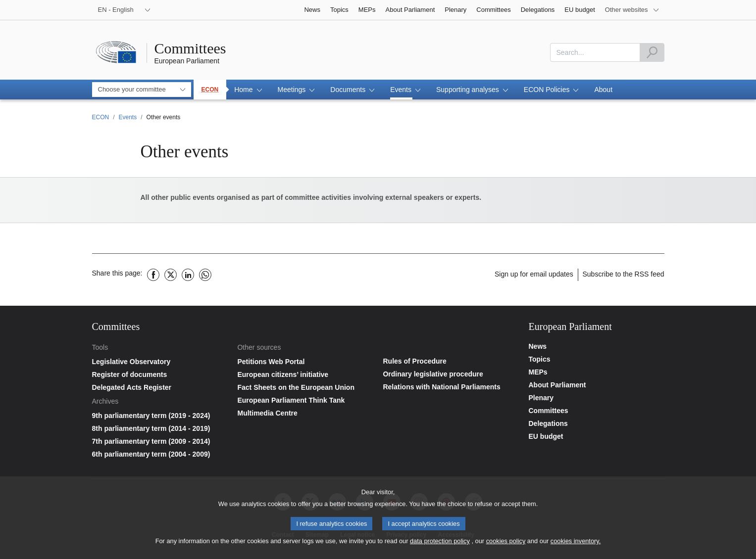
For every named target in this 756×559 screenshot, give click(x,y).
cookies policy (506, 544)
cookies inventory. (576, 544)
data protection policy (440, 544)
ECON (210, 90)
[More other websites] (632, 10)
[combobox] (595, 52)
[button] (248, 90)
